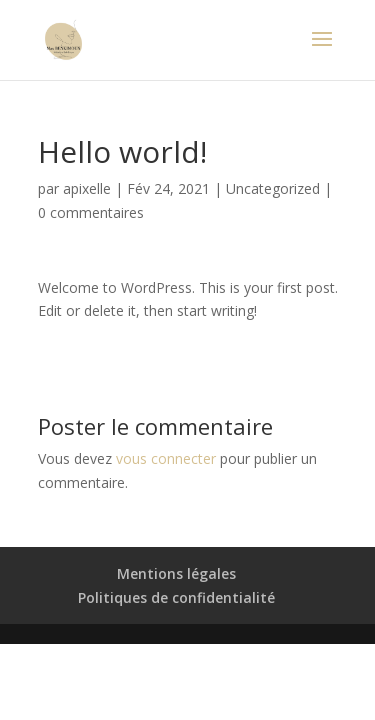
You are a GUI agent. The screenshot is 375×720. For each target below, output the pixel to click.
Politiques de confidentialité (176, 597)
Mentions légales (176, 573)
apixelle (87, 188)
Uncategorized (273, 188)
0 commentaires (91, 212)
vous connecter (166, 458)
